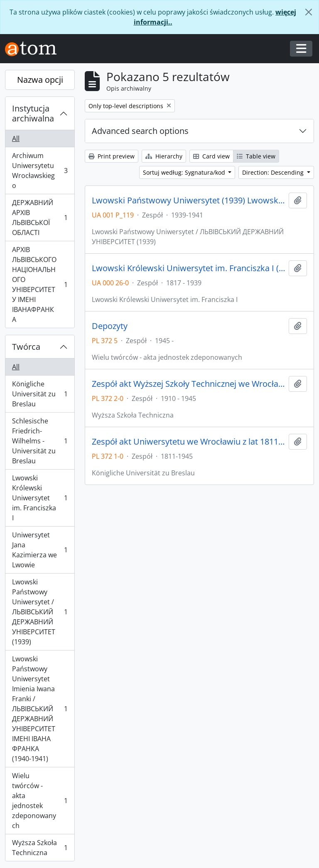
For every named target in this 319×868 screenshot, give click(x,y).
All (16, 138)
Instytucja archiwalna (33, 113)
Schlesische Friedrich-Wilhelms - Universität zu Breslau (40, 441)
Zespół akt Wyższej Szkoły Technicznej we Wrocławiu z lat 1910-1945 (189, 384)
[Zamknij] (309, 12)
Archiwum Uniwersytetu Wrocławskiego (40, 171)
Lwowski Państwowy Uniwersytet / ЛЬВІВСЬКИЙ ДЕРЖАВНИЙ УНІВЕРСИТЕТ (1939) (40, 612)
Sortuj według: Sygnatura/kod (185, 172)
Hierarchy (164, 156)
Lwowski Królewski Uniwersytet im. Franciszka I (40, 498)
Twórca (26, 347)
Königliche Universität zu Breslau (40, 394)
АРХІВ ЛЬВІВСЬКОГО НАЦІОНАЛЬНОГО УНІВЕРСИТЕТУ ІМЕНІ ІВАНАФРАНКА (40, 284)
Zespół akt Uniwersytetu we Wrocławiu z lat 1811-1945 (189, 442)
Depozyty (110, 326)
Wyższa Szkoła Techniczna (40, 848)
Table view (256, 156)
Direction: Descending (274, 172)
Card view (211, 156)
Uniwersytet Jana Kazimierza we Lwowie (40, 550)
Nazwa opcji (40, 80)
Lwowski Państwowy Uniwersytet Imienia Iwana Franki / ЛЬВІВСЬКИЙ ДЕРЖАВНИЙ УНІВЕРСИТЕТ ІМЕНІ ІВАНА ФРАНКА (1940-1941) (40, 709)
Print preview (112, 156)
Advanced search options (140, 131)
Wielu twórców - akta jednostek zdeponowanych (40, 801)
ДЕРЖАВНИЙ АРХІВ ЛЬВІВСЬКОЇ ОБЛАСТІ (40, 218)
